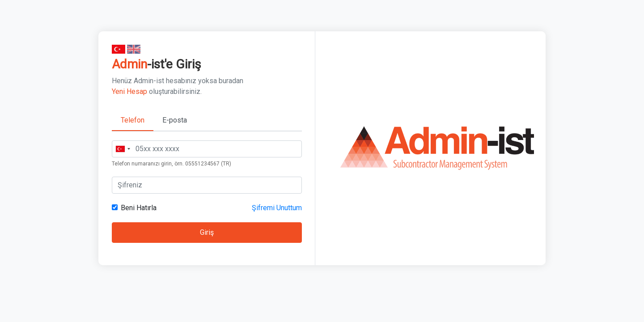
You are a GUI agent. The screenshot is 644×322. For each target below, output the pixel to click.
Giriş (207, 232)
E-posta (175, 120)
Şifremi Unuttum (277, 208)
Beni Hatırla (139, 208)
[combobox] (123, 149)
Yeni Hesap (129, 91)
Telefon (133, 120)
